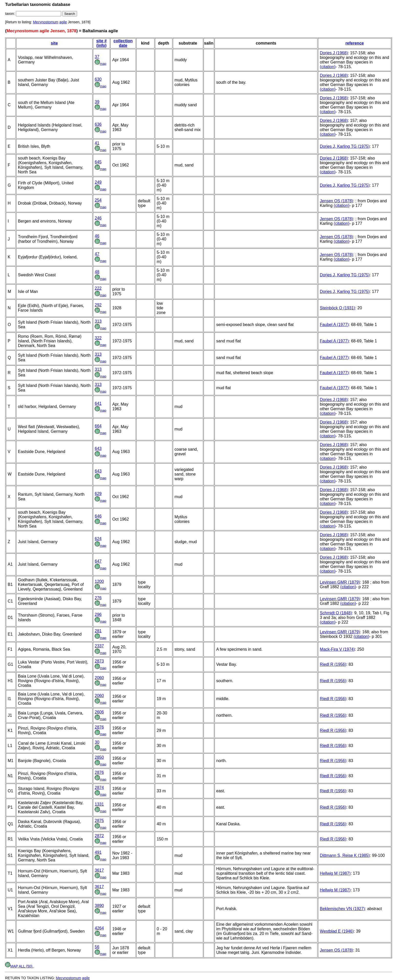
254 (98, 200)
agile (63, 22)
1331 (99, 804)
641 (98, 403)
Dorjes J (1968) (334, 53)
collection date (123, 43)
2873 (99, 661)
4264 (99, 928)
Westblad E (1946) (337, 931)
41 (97, 143)
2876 (99, 727)
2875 (99, 821)
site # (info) (102, 43)
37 (97, 57)
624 (98, 539)
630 (98, 79)
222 (98, 288)
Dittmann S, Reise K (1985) (345, 855)
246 (98, 218)
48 (97, 272)
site (54, 43)
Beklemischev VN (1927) (342, 909)
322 (98, 338)
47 (97, 254)
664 (98, 426)
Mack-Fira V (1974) (337, 649)
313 (98, 321)
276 (98, 598)
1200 (99, 581)
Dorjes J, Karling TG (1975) (345, 146)
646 (98, 516)
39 (97, 102)
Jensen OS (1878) (336, 201)
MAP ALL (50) (19, 966)
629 (98, 494)
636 (98, 124)
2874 (99, 788)
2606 (99, 712)
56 (97, 947)
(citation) (328, 67)
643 (98, 449)
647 (98, 561)
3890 (99, 906)
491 (98, 852)
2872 (99, 836)
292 (98, 305)
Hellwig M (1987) (335, 873)
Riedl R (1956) (333, 664)
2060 (99, 678)
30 (97, 742)
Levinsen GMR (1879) (340, 582)
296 (98, 614)
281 (98, 631)
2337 (99, 646)
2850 (99, 757)
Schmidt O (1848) (336, 613)
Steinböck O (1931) (337, 308)
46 (97, 236)
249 (98, 182)
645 (98, 162)
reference (355, 43)
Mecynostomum (46, 22)
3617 (99, 870)
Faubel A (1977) (334, 325)
